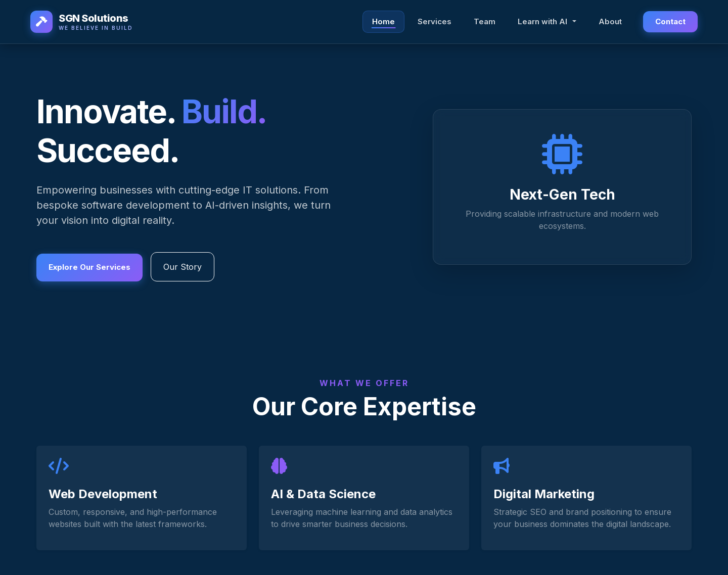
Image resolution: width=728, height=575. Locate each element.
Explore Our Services (89, 267)
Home (383, 22)
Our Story (183, 268)
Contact (670, 22)
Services (435, 22)
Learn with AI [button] (543, 22)
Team (485, 22)
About (610, 22)
